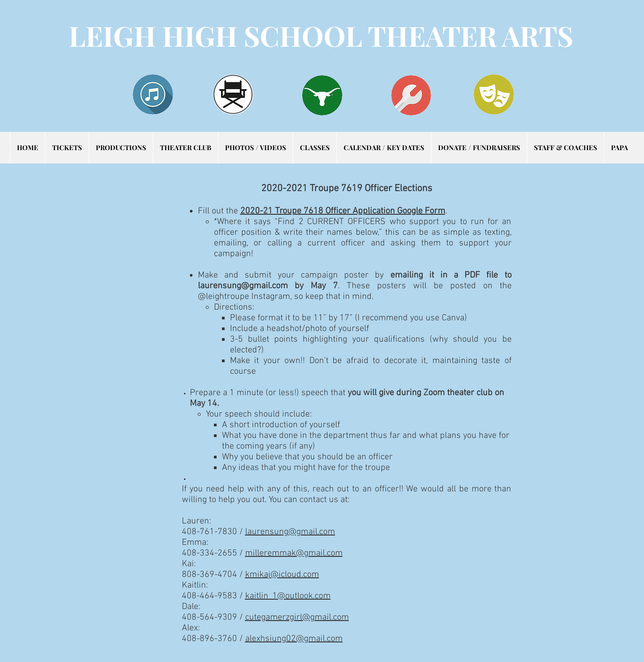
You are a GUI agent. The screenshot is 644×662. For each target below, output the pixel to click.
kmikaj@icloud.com (282, 575)
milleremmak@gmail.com (294, 553)
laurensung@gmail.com (243, 286)
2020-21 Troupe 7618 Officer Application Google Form (343, 211)
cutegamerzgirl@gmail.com (297, 617)
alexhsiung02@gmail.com (294, 639)
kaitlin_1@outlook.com (288, 596)
